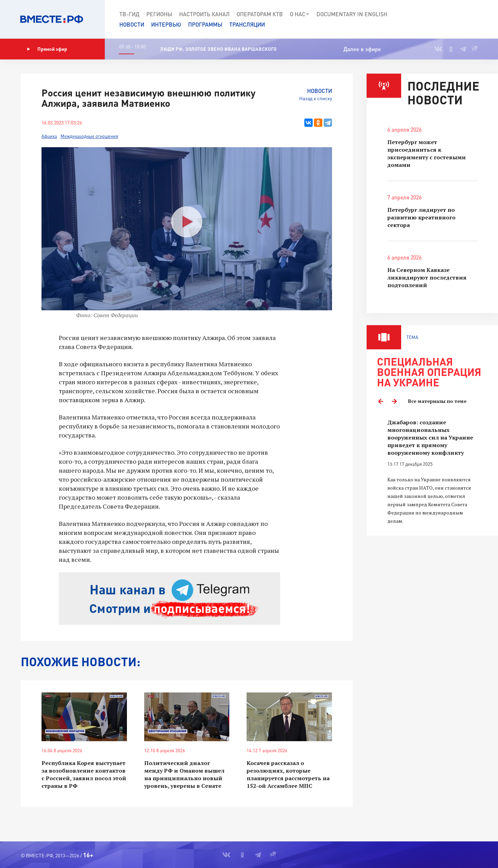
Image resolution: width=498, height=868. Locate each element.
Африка (49, 136)
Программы (205, 24)
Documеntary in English (352, 14)
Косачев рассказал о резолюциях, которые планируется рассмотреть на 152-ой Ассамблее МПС (288, 774)
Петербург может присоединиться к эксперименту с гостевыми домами (427, 153)
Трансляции (247, 24)
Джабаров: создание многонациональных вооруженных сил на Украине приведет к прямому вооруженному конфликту (430, 437)
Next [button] (394, 401)
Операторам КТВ (260, 14)
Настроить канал (204, 14)
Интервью (166, 24)
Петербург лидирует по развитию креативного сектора (421, 217)
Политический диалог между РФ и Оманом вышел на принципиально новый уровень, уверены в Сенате (184, 774)
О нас (300, 14)
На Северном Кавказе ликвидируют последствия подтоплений (427, 277)
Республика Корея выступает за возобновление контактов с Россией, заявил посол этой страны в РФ (84, 774)
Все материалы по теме (437, 401)
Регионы (159, 14)
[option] (432, 472)
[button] (468, 19)
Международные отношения (89, 136)
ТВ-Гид (129, 14)
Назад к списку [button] (316, 98)
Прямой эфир (47, 49)
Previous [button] (380, 401)
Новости (132, 24)
